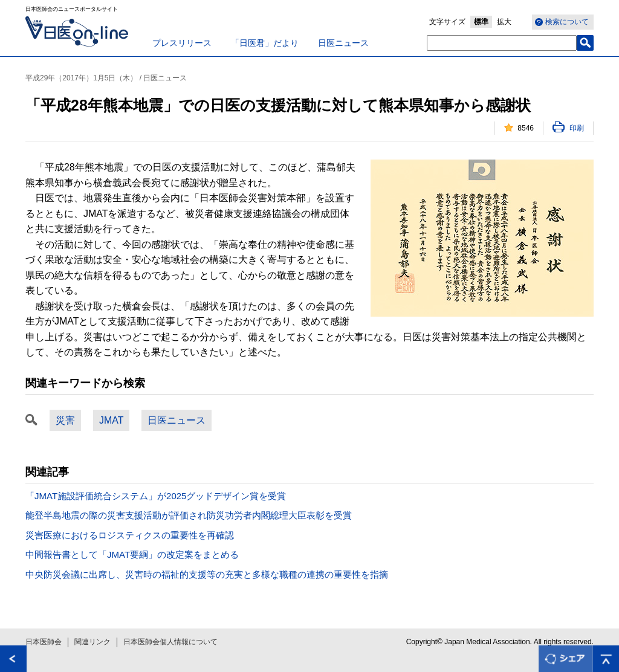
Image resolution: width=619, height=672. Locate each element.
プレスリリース (182, 43)
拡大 (504, 22)
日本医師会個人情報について (170, 642)
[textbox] (502, 43)
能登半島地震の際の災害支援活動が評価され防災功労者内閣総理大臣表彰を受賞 (189, 515)
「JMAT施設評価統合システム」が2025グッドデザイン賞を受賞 (156, 496)
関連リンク (92, 642)
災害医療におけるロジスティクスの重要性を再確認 (130, 535)
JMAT (111, 420)
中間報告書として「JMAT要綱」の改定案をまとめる (132, 554)
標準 (481, 22)
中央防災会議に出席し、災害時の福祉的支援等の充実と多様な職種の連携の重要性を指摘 (207, 574)
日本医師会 (44, 642)
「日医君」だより (265, 43)
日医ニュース (343, 43)
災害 (65, 420)
